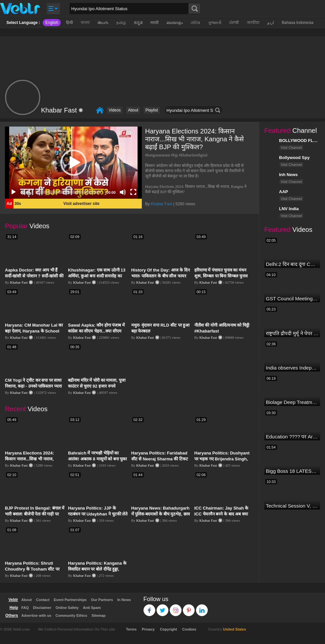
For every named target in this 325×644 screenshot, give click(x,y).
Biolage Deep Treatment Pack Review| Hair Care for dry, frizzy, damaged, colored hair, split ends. (292, 402)
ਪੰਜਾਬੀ (234, 23)
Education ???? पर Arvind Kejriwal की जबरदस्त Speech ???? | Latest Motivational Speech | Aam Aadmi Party (292, 437)
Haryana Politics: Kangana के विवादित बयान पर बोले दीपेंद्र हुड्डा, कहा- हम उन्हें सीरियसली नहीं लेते (97, 569)
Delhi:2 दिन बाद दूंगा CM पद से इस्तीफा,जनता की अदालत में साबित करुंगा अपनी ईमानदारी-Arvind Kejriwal (292, 264)
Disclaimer (42, 608)
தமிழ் (121, 23)
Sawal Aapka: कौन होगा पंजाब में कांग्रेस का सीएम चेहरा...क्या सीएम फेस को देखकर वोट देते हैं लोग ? (96, 331)
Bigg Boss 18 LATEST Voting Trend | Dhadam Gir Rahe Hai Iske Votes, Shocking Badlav (292, 471)
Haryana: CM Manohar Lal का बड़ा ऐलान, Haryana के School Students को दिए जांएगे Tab (34, 331)
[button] (74, 163)
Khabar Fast (161, 204)
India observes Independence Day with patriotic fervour (292, 368)
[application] (73, 163)
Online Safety (67, 608)
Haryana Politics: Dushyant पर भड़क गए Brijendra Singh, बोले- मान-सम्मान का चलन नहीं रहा (222, 459)
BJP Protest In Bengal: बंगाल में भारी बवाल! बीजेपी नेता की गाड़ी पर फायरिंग (35, 514)
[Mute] (123, 192)
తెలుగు (103, 23)
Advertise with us (36, 615)
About (133, 110)
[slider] (68, 192)
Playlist (152, 110)
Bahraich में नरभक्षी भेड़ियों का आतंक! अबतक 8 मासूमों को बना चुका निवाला (97, 459)
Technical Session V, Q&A (292, 506)
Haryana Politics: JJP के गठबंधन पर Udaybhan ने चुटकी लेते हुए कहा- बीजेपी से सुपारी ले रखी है (98, 514)
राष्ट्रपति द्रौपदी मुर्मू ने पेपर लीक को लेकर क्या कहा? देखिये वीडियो (292, 333)
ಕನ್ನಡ (138, 23)
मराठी (154, 23)
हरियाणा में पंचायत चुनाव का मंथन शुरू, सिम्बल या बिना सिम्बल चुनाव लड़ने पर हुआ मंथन (221, 276)
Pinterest (189, 607)
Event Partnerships (70, 600)
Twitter (163, 607)
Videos (115, 110)
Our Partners (102, 600)
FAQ (25, 608)
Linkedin (202, 607)
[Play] (13, 192)
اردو (271, 23)
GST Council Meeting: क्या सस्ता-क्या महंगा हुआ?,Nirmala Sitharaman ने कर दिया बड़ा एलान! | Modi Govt (292, 299)
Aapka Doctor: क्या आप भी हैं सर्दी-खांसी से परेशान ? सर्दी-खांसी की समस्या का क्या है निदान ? (34, 276)
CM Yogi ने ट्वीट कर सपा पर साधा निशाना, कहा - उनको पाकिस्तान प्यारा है (33, 386)
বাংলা (85, 23)
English (52, 23)
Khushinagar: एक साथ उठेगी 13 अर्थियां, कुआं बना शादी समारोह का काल (97, 276)
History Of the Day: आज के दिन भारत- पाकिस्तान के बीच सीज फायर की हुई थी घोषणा (161, 276)
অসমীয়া (253, 23)
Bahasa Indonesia (297, 23)
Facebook (150, 607)
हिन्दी (69, 23)
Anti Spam (92, 608)
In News (124, 600)
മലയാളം (175, 23)
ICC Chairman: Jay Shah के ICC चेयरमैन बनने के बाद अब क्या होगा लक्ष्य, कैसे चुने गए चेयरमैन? (221, 514)
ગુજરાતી (215, 23)
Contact (43, 600)
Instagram (176, 607)
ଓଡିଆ (195, 23)
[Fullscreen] (133, 192)
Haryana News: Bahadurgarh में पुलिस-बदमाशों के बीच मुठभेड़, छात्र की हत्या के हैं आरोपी (161, 514)
